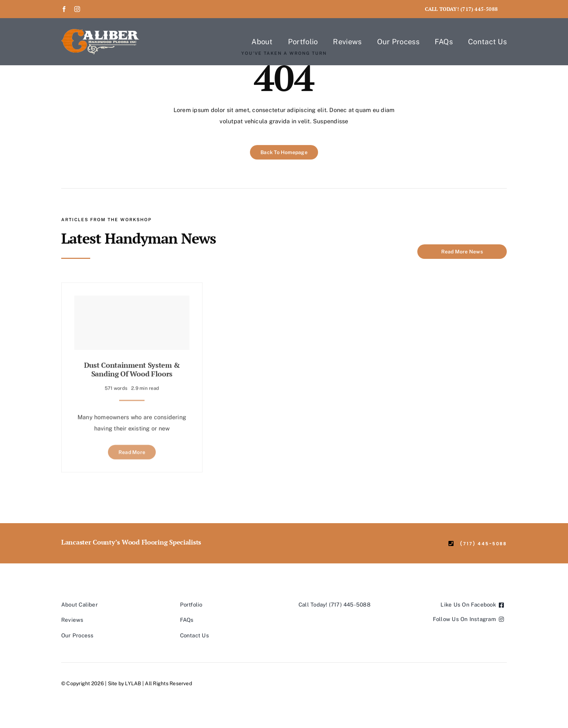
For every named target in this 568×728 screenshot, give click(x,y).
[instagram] (77, 9)
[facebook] (64, 9)
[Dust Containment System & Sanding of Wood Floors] (132, 320)
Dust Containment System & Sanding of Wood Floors (132, 367)
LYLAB (133, 683)
